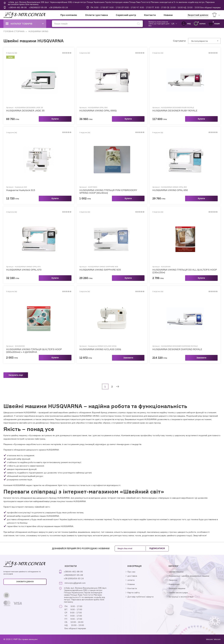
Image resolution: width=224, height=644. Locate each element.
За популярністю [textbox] (200, 41)
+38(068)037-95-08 (38, 7)
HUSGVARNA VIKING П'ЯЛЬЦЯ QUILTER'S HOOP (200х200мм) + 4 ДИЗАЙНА (34, 351)
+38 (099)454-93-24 (58, 7)
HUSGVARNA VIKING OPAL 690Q (98, 111)
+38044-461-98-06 (18, 7)
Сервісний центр (126, 15)
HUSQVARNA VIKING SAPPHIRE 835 (100, 270)
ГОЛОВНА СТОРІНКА (14, 31)
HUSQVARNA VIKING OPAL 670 (24, 270)
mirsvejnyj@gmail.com (75, 583)
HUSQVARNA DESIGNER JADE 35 (25, 111)
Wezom (217, 639)
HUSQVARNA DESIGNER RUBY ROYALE (175, 111)
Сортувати (179, 41)
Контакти (150, 15)
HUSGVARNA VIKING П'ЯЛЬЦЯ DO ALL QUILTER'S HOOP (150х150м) (185, 271)
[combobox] (204, 41)
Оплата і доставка (96, 15)
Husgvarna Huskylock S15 (21, 190)
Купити (55, 119)
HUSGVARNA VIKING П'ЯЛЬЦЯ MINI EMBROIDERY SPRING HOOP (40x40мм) (108, 192)
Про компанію (69, 15)
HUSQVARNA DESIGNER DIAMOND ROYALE (177, 349)
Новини (168, 15)
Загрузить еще (16, 375)
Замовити (128, 358)
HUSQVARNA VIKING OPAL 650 (170, 190)
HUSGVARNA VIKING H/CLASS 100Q (100, 349)
